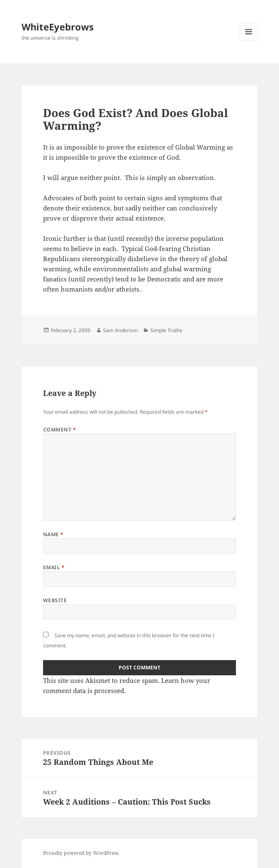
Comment (60, 430)
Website (55, 600)
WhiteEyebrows (58, 27)
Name (53, 534)
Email (54, 567)
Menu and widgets (249, 40)
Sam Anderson (120, 330)
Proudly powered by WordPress (81, 853)
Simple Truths (166, 330)
